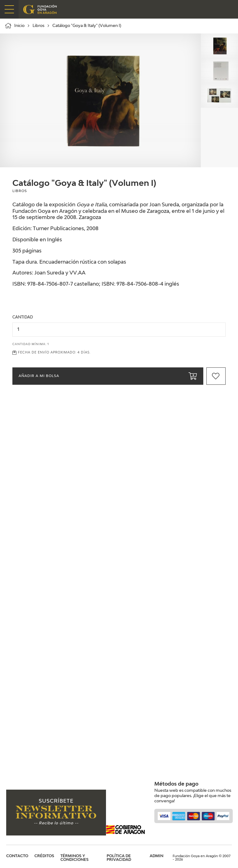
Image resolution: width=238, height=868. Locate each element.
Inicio (15, 26)
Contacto (17, 856)
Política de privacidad (119, 858)
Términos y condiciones (75, 858)
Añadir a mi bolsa (108, 376)
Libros (38, 26)
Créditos (44, 856)
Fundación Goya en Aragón (41, 9)
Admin (156, 856)
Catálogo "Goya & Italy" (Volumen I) (87, 26)
